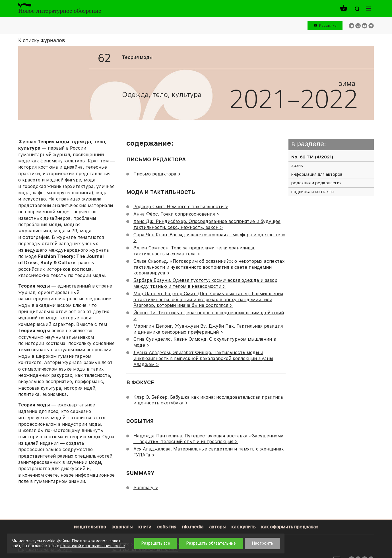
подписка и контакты (313, 192)
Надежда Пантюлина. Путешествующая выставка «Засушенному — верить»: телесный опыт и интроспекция (208, 439)
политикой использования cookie (93, 546)
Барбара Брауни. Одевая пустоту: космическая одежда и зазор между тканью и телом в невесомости (205, 283)
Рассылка (328, 25)
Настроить (262, 543)
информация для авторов (317, 174)
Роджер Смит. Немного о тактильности (179, 207)
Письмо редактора (155, 174)
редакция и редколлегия (316, 183)
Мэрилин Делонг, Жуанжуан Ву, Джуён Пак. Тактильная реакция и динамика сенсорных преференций (208, 329)
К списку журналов (42, 40)
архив (297, 166)
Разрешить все (156, 543)
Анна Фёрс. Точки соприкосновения (174, 214)
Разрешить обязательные (211, 543)
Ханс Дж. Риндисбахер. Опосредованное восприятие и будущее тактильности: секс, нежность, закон (207, 224)
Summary (144, 488)
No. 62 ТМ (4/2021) (312, 157)
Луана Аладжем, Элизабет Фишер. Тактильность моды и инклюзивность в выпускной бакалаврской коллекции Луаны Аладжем (203, 358)
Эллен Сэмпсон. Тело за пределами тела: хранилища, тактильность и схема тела (195, 251)
